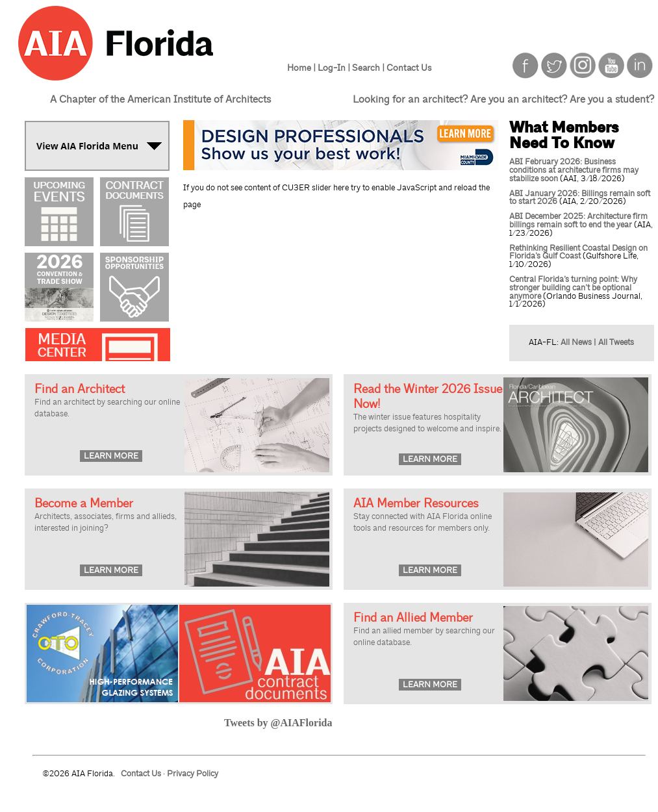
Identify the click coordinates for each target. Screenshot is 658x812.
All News (576, 342)
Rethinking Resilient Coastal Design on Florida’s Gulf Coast (578, 252)
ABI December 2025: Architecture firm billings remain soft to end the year (578, 221)
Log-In (332, 68)
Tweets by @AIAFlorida (278, 723)
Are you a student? (612, 99)
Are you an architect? (519, 99)
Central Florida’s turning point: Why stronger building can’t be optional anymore (573, 288)
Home (299, 68)
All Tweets (616, 342)
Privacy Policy (193, 774)
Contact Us (409, 68)
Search (366, 68)
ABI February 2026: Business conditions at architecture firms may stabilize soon (574, 170)
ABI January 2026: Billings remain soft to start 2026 (580, 198)
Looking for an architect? (410, 99)
